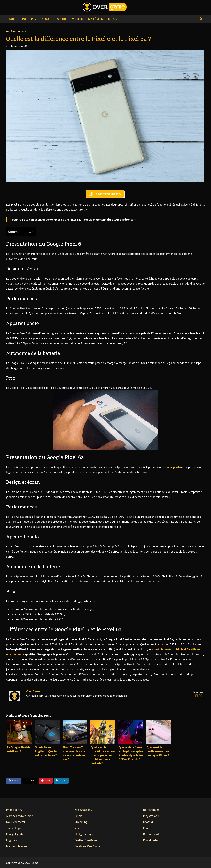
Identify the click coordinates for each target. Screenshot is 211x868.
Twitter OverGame (86, 840)
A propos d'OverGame (20, 816)
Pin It (46, 781)
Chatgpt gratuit (16, 834)
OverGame (33, 691)
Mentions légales (17, 846)
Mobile (77, 19)
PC (24, 19)
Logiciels (12, 840)
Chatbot (148, 822)
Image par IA (14, 810)
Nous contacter (16, 822)
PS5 (33, 19)
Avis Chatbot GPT (85, 810)
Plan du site (150, 840)
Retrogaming (151, 810)
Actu (13, 19)
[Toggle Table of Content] (29, 232)
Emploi (79, 816)
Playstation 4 (151, 816)
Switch (60, 19)
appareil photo (172, 467)
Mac (77, 828)
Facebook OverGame (87, 846)
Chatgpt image (84, 834)
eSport (113, 19)
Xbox (45, 19)
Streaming (81, 822)
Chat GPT (149, 828)
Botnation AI (151, 834)
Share (14, 781)
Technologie (14, 828)
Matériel (95, 19)
